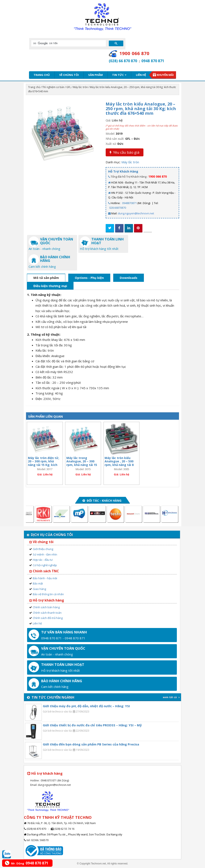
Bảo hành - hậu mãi (45, 578)
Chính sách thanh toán (47, 613)
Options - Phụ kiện (89, 278)
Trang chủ (42, 75)
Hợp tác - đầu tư (43, 560)
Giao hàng (39, 589)
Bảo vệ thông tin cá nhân (48, 594)
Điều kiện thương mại (50, 286)
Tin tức (119, 75)
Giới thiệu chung (43, 549)
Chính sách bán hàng (46, 607)
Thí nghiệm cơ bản (53, 87)
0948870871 (129, 203)
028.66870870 (118, 208)
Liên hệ (141, 75)
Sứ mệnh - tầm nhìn (45, 554)
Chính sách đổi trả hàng (48, 618)
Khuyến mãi (165, 75)
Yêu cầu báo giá (125, 152)
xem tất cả (171, 697)
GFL (69, 87)
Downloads (129, 278)
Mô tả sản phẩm (46, 278)
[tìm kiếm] (68, 43)
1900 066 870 (158, 176)
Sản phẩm (95, 75)
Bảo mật (38, 583)
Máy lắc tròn (80, 87)
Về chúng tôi (69, 75)
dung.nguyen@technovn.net (136, 213)
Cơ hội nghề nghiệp (45, 565)
